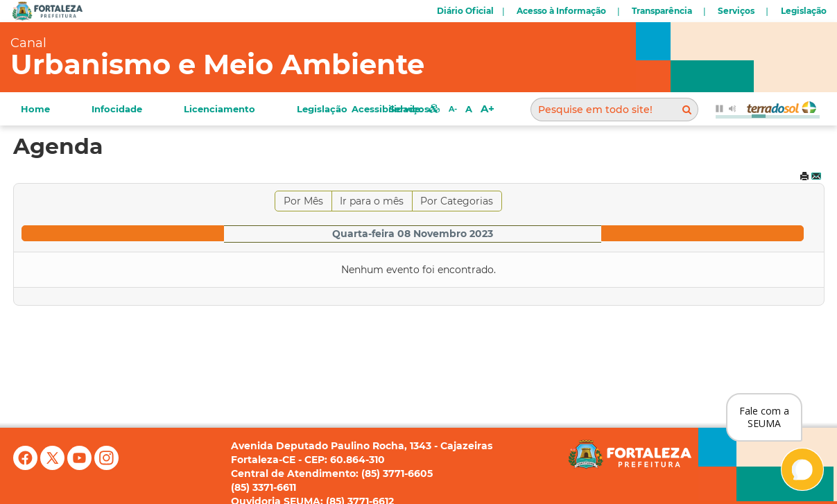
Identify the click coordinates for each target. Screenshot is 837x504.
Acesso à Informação (561, 11)
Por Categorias (457, 201)
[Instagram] (106, 467)
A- (453, 109)
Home (35, 109)
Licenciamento (219, 109)
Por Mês (303, 201)
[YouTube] (81, 467)
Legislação (804, 11)
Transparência (662, 11)
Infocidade (117, 109)
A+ (487, 108)
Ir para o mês (372, 201)
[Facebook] (27, 467)
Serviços (736, 11)
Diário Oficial (465, 11)
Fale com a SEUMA (764, 417)
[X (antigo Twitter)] (54, 467)
